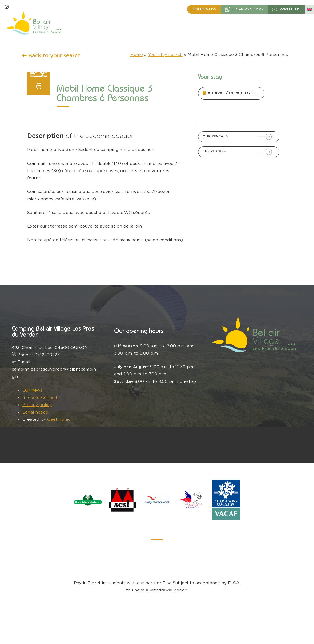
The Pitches (214, 151)
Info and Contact (40, 398)
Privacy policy (37, 405)
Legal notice (35, 412)
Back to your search (51, 56)
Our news (32, 390)
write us (290, 9)
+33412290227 (248, 9)
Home (137, 55)
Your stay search (165, 55)
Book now (204, 9)
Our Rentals (215, 136)
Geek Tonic (59, 420)
